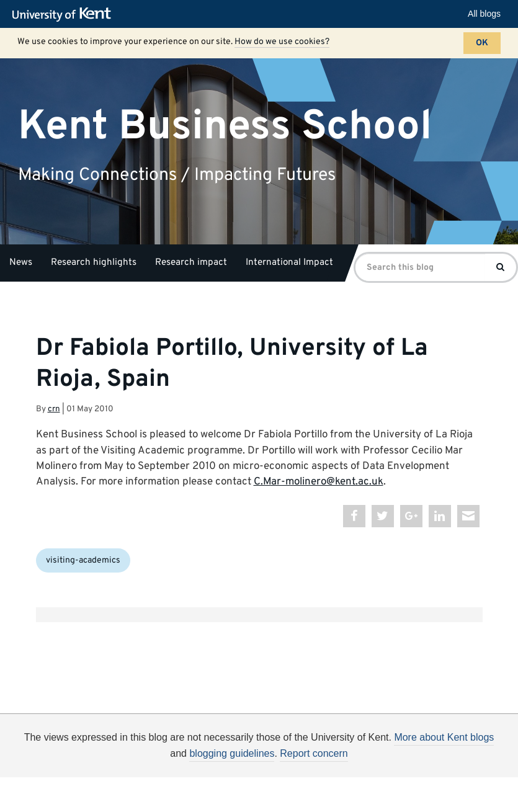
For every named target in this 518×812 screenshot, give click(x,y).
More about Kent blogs (444, 737)
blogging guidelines (232, 753)
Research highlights (94, 263)
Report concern (314, 753)
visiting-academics (83, 560)
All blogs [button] (484, 14)
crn (54, 409)
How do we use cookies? (282, 42)
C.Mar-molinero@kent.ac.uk (319, 482)
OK (482, 43)
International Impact (289, 263)
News (21, 263)
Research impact (191, 263)
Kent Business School (225, 126)
